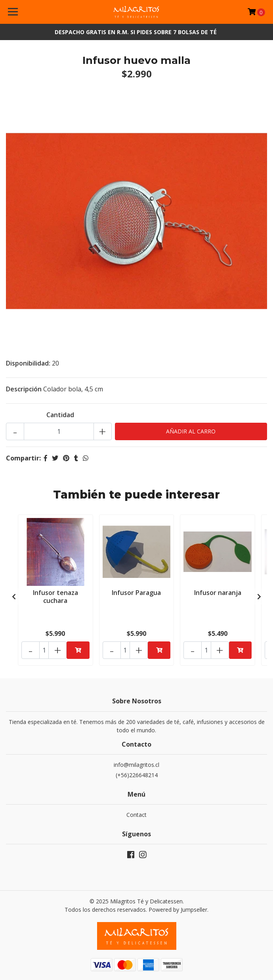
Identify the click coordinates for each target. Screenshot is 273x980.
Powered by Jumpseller (178, 910)
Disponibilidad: (28, 363)
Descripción (24, 389)
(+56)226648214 (137, 775)
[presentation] (14, 597)
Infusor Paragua (136, 593)
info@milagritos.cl (136, 765)
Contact (136, 815)
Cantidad (60, 415)
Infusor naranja (218, 593)
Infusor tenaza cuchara (55, 596)
